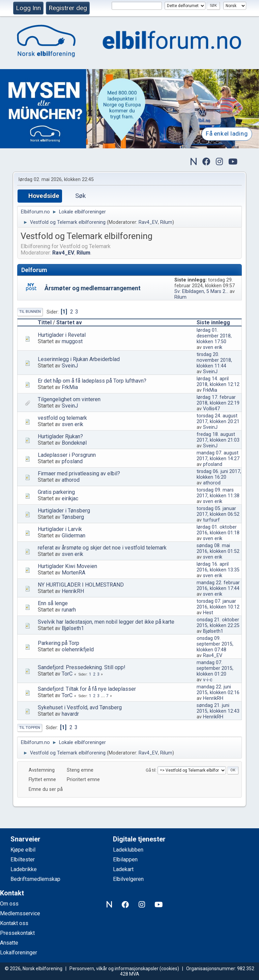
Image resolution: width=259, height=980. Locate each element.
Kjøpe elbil (23, 850)
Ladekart (123, 869)
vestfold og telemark (62, 418)
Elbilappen (125, 859)
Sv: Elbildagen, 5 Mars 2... (201, 291)
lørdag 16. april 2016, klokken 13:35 (218, 567)
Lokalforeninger (19, 953)
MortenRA (74, 573)
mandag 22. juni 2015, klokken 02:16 (218, 690)
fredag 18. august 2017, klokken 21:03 (218, 437)
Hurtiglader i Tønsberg (64, 511)
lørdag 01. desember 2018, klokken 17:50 (214, 336)
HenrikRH (73, 591)
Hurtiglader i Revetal (62, 335)
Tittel (45, 322)
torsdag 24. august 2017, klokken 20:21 (218, 419)
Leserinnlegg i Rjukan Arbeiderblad (79, 359)
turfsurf (211, 520)
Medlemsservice (20, 913)
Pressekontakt (17, 933)
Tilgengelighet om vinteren (69, 399)
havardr (70, 714)
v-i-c (208, 680)
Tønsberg (73, 517)
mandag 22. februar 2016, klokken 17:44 (218, 586)
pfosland (72, 461)
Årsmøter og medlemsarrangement (93, 288)
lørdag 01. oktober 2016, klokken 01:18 (218, 530)
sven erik (213, 347)
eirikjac (70, 498)
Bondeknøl (74, 443)
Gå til (151, 770)
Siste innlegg (216, 322)
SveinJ (70, 366)
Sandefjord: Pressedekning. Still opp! (82, 667)
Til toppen (30, 728)
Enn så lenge (53, 603)
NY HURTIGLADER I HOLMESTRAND (81, 585)
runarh (69, 610)
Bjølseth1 (73, 628)
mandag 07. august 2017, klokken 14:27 (218, 456)
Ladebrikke (24, 869)
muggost (72, 341)
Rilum (166, 222)
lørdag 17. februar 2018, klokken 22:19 (218, 400)
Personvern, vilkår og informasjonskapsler (114, 969)
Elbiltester (23, 859)
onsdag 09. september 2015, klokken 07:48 (215, 644)
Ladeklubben (128, 850)
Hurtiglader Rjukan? (60, 436)
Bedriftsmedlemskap (35, 879)
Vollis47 (211, 409)
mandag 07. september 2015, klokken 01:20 (215, 668)
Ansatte (9, 943)
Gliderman (74, 536)
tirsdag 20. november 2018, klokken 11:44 (214, 360)
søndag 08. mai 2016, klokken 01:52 (218, 548)
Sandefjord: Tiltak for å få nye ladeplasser (87, 689)
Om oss (9, 904)
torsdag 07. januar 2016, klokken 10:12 (218, 604)
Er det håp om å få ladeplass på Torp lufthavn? (92, 381)
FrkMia (70, 387)
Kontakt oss (14, 923)
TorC (67, 674)
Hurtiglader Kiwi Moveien (67, 566)
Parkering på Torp (59, 643)
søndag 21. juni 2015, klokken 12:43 (218, 708)
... (103, 696)
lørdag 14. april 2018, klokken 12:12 (218, 382)
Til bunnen (30, 312)
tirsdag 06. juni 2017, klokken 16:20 (219, 474)
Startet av (69, 322)
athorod (71, 480)
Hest (208, 613)
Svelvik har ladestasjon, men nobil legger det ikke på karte (106, 622)
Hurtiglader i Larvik (60, 529)
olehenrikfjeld (78, 649)
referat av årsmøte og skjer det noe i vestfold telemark (102, 548)
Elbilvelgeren (128, 879)
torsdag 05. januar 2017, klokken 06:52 (218, 511)
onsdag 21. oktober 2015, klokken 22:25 (218, 623)
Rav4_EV (148, 222)
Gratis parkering (56, 492)
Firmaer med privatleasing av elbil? (79, 473)
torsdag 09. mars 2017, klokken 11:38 (218, 493)
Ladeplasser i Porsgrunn (67, 455)
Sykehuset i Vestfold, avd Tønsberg (80, 707)
